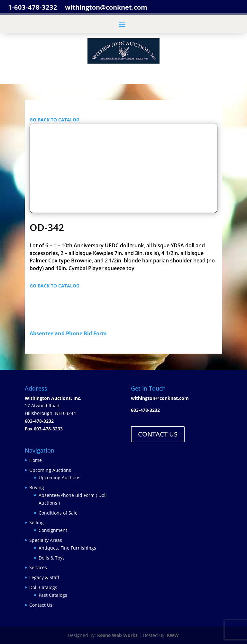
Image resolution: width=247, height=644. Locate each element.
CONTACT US (158, 434)
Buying (37, 487)
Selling (37, 522)
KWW (173, 635)
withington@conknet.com (160, 398)
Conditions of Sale (58, 513)
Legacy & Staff (44, 577)
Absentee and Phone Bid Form (70, 333)
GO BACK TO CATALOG (55, 120)
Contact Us (41, 605)
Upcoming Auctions (50, 470)
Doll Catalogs (43, 587)
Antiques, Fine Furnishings (67, 548)
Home (36, 460)
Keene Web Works (117, 635)
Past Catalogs (53, 595)
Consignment (53, 530)
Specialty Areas (46, 540)
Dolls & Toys (52, 558)
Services (38, 567)
